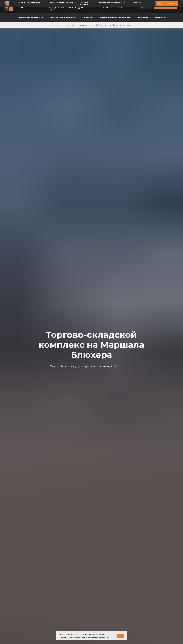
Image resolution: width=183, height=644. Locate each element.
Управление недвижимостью (115, 17)
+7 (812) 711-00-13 (113, 8)
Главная (56, 25)
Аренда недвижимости (30, 17)
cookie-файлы (78, 635)
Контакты (160, 17)
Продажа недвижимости (63, 17)
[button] (166, 6)
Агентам (88, 17)
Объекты (143, 17)
